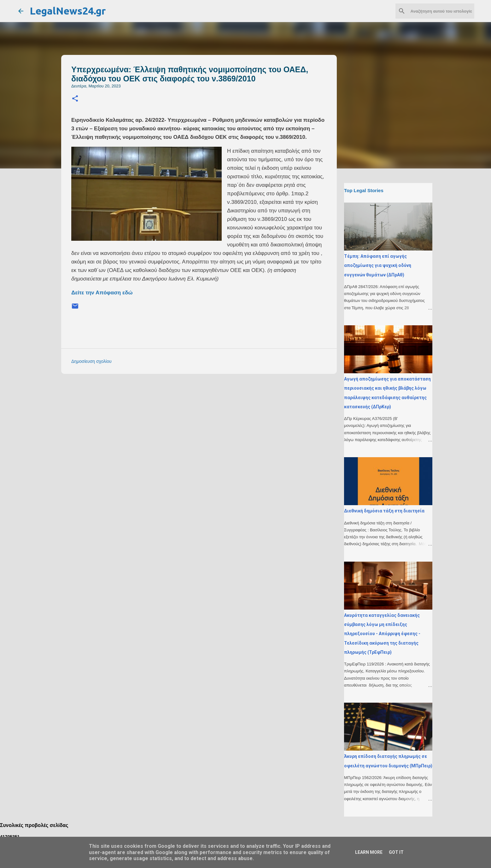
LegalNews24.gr (68, 11)
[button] (75, 99)
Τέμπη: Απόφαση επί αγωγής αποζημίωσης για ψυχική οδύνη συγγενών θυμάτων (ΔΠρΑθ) (378, 266)
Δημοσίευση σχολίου (91, 361)
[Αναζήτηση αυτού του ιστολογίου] (441, 11)
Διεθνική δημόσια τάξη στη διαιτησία (384, 511)
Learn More (369, 852)
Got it (396, 852)
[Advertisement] (212, 423)
